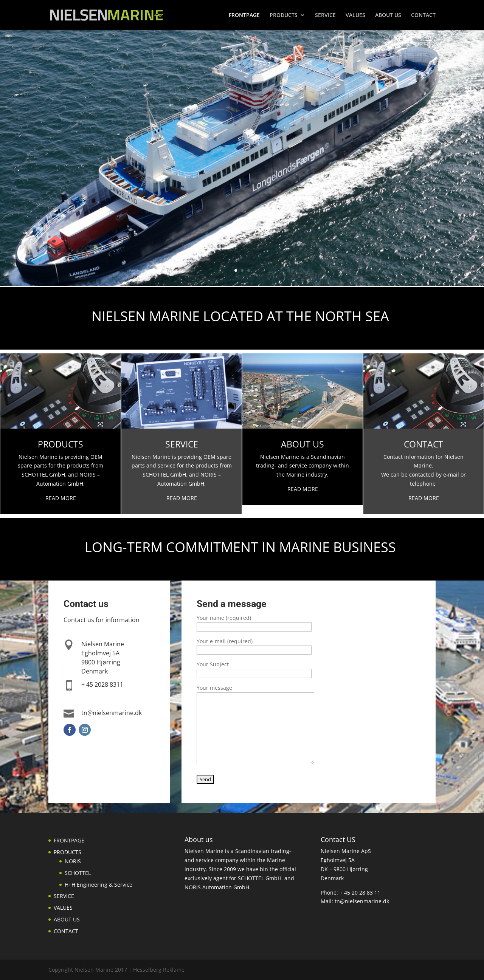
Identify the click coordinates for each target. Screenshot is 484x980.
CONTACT (423, 15)
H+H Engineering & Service (99, 885)
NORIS (73, 861)
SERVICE (325, 15)
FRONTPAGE (244, 15)
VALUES (355, 15)
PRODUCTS (284, 15)
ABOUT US (388, 15)
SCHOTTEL (78, 873)
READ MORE (182, 498)
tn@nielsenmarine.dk (362, 901)
